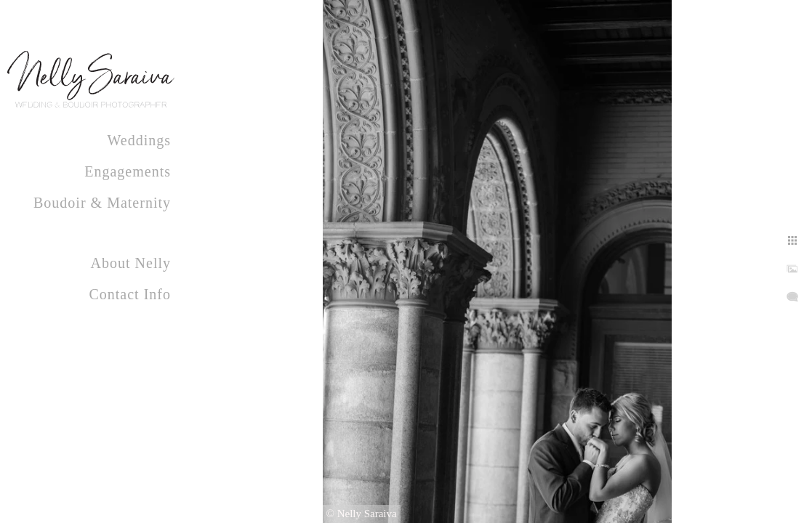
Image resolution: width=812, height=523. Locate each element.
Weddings (140, 140)
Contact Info (130, 294)
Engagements (128, 171)
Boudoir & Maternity (102, 203)
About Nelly (131, 263)
